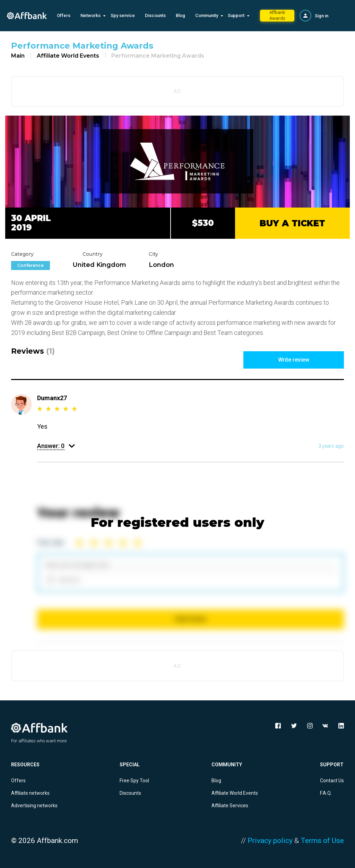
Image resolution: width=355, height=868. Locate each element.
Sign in (322, 16)
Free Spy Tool (134, 781)
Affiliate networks (30, 793)
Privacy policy (270, 841)
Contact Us (332, 781)
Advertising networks (34, 806)
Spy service (123, 15)
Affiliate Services (230, 806)
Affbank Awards (277, 15)
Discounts (155, 15)
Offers (64, 15)
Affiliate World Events (68, 56)
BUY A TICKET (292, 223)
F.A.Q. (326, 793)
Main (18, 56)
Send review (191, 619)
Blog (180, 15)
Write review (294, 360)
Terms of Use (322, 841)
